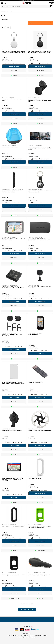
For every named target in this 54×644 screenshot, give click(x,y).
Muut (8, 28)
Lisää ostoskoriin (14, 66)
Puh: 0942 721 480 (32, 637)
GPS (3, 28)
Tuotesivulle (14, 70)
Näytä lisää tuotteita (27, 610)
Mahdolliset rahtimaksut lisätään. (7, 61)
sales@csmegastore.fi (22, 637)
